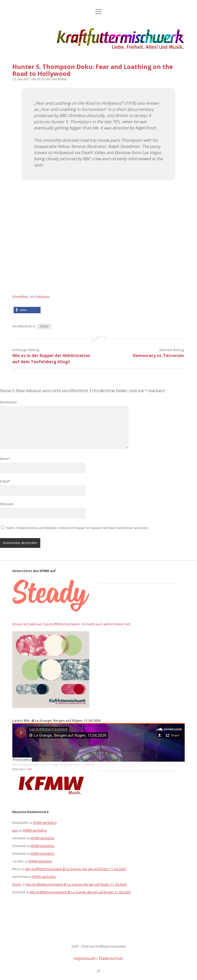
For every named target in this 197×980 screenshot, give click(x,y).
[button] (27, 310)
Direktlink (21, 297)
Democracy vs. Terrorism (158, 355)
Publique (42, 297)
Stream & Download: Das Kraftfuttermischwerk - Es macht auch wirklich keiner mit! (71, 624)
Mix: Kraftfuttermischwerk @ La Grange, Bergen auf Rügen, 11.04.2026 (75, 869)
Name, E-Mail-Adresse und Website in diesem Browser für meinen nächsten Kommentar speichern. (78, 528)
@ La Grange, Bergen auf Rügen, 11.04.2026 (69, 765)
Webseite (7, 504)
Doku (44, 326)
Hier (29, 769)
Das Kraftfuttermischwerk (27, 765)
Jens (15, 830)
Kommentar (9, 402)
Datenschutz (111, 958)
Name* (5, 459)
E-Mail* (5, 481)
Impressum (85, 958)
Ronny (17, 884)
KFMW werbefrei (45, 823)
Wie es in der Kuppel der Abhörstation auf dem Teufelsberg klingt (51, 359)
